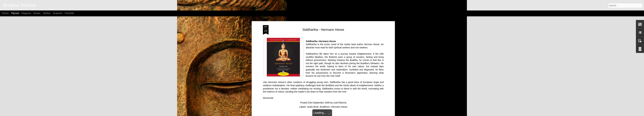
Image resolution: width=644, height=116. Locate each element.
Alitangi (326, 114)
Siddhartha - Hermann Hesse (323, 17)
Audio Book (313, 94)
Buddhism (325, 94)
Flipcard (15, 13)
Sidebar (47, 13)
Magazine (26, 13)
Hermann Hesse (339, 94)
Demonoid (268, 85)
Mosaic (37, 13)
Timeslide (69, 13)
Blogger (343, 114)
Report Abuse (352, 114)
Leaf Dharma (340, 90)
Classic (5, 13)
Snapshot (58, 13)
